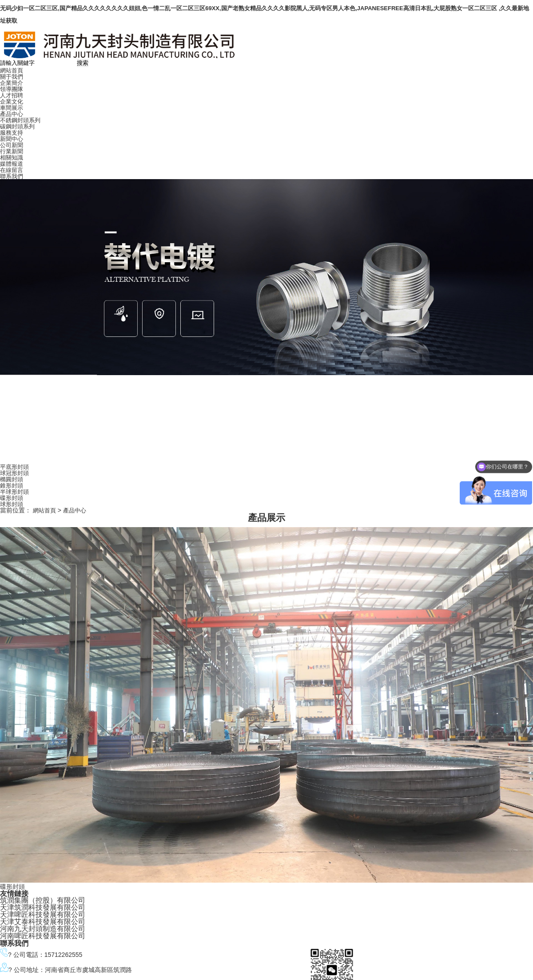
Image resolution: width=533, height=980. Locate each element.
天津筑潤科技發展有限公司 (43, 907)
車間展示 (12, 108)
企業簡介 (12, 83)
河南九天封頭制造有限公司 (43, 929)
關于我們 (12, 77)
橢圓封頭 (12, 479)
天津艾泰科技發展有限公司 (43, 922)
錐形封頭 (12, 486)
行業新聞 (12, 151)
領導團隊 (12, 89)
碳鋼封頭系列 (17, 126)
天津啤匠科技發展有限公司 (43, 914)
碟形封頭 (12, 498)
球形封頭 (12, 504)
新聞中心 (12, 139)
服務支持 (12, 133)
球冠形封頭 (14, 473)
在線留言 (12, 170)
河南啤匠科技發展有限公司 (43, 936)
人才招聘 (12, 95)
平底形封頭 (14, 467)
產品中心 (12, 114)
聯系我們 (12, 176)
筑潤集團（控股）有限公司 (43, 900)
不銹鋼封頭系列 (20, 120)
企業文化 (12, 102)
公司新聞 (12, 145)
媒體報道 (12, 164)
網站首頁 (12, 70)
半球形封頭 (14, 492)
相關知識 (12, 158)
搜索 (83, 63)
